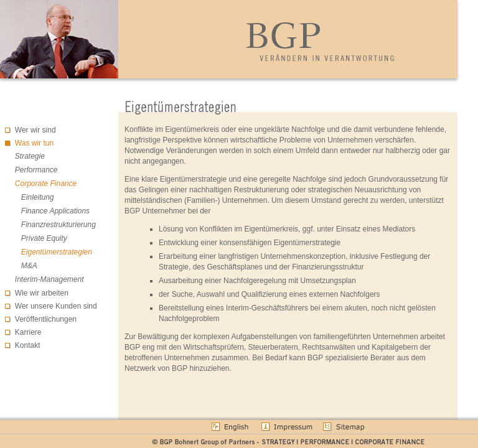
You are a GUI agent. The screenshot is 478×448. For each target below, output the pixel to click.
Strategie (30, 156)
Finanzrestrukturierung (59, 225)
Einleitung (38, 197)
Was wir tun (34, 143)
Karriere (28, 332)
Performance (36, 170)
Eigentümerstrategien (57, 252)
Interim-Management (49, 279)
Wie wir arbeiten (42, 293)
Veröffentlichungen (46, 319)
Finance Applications (55, 211)
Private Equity (44, 238)
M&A (29, 266)
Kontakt (28, 345)
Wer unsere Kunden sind (56, 306)
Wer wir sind (35, 130)
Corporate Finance (46, 184)
